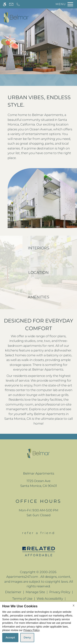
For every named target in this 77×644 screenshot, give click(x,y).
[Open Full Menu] (63, 4)
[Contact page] (11, 4)
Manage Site (35, 592)
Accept (10, 637)
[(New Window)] (39, 483)
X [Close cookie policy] (74, 605)
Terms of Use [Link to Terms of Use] (22, 599)
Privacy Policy (60, 592)
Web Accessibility (50, 599)
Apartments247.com (22, 577)
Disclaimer (13, 592)
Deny (27, 637)
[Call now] (18, 4)
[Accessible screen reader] (5, 4)
